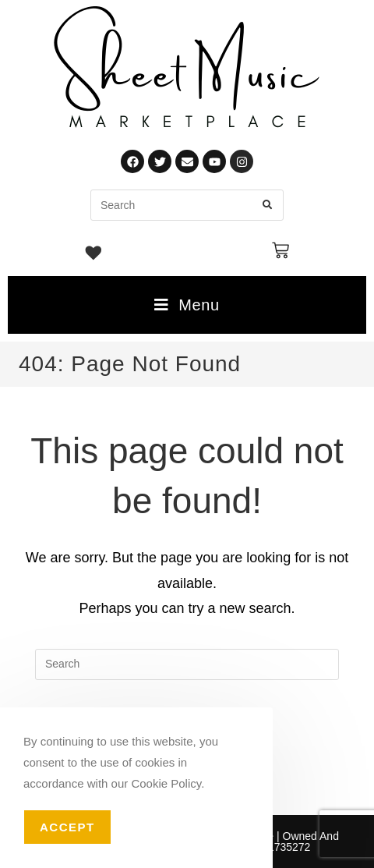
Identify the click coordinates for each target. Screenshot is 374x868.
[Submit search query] (268, 205)
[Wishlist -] (94, 255)
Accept (67, 827)
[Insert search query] (187, 664)
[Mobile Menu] (187, 305)
